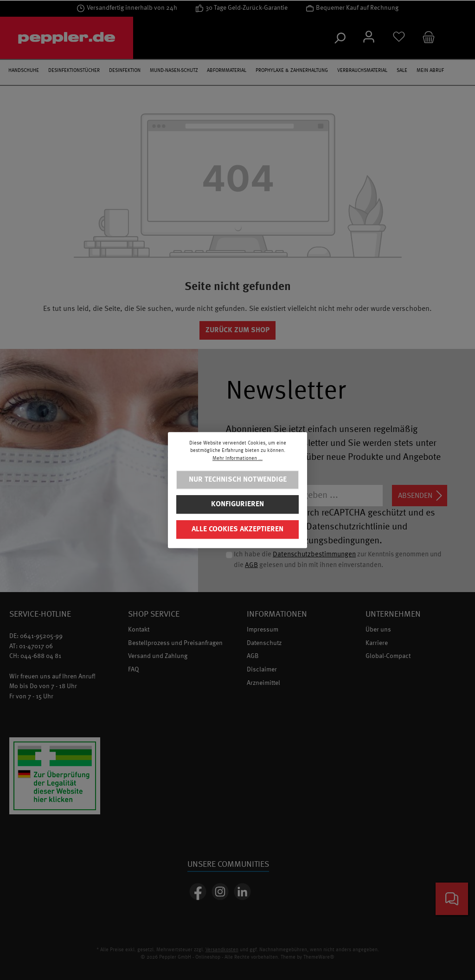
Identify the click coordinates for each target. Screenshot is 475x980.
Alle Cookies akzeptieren (237, 529)
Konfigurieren (237, 504)
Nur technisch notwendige (238, 480)
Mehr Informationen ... (237, 459)
